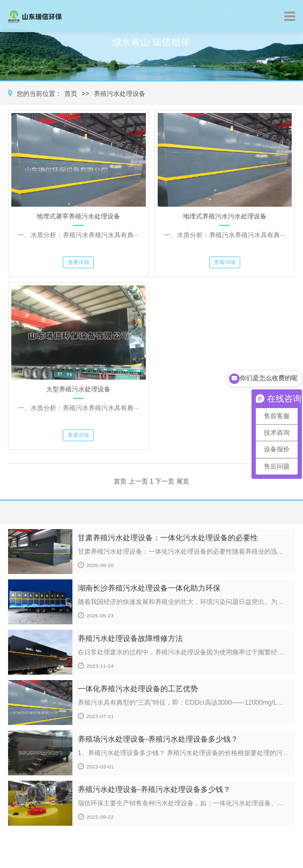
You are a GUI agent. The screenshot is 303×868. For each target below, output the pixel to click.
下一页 (165, 481)
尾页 (183, 481)
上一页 (138, 481)
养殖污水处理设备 (120, 94)
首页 (71, 94)
